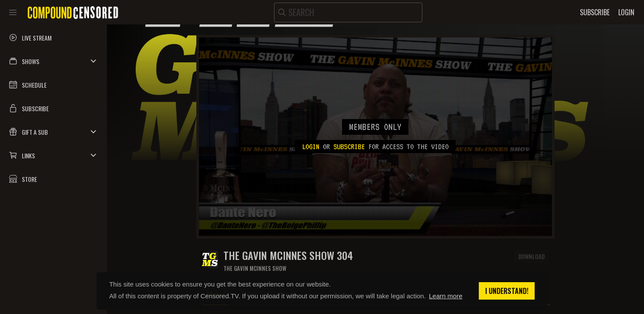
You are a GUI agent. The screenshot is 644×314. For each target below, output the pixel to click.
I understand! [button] (507, 291)
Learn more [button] (446, 296)
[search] (348, 12)
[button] (53, 61)
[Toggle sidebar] (13, 12)
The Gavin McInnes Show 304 (288, 255)
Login (311, 147)
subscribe (349, 147)
